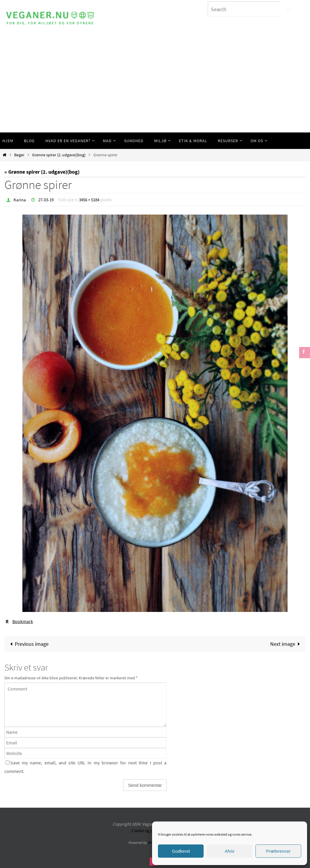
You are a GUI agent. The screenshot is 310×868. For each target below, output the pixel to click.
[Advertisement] (155, 88)
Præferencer (278, 851)
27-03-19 (47, 200)
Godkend (181, 851)
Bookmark (23, 621)
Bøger (19, 155)
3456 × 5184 (93, 200)
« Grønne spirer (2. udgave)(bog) (42, 172)
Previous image (28, 644)
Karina (20, 200)
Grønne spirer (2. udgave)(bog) (59, 155)
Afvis (230, 851)
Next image (286, 644)
